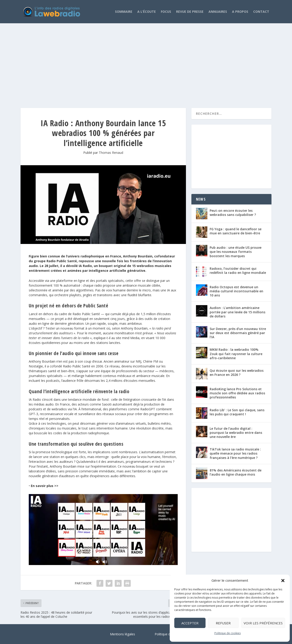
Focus (166, 12)
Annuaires (218, 12)
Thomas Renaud (111, 153)
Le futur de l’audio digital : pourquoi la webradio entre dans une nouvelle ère (236, 433)
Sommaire (124, 12)
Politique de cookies (228, 633)
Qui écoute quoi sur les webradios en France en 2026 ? (237, 373)
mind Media (131, 338)
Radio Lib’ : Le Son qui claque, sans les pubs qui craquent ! (237, 412)
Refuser (223, 623)
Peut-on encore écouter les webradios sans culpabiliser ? (233, 213)
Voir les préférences (263, 623)
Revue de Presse (190, 12)
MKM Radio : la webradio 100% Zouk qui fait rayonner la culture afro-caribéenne (236, 354)
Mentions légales (123, 634)
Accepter (190, 623)
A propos (240, 12)
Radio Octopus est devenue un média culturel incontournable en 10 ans (236, 291)
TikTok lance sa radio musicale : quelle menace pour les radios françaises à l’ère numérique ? (235, 453)
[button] (283, 581)
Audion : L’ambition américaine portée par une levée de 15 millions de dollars (237, 312)
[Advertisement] (146, 61)
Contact (261, 12)
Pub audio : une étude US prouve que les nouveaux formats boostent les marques (236, 252)
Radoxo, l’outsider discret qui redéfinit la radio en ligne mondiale (238, 271)
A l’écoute (147, 12)
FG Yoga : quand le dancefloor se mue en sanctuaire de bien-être (236, 231)
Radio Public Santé (86, 314)
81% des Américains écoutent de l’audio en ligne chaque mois (236, 472)
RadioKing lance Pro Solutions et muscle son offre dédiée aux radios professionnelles (237, 393)
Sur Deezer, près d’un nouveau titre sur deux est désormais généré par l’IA (238, 333)
